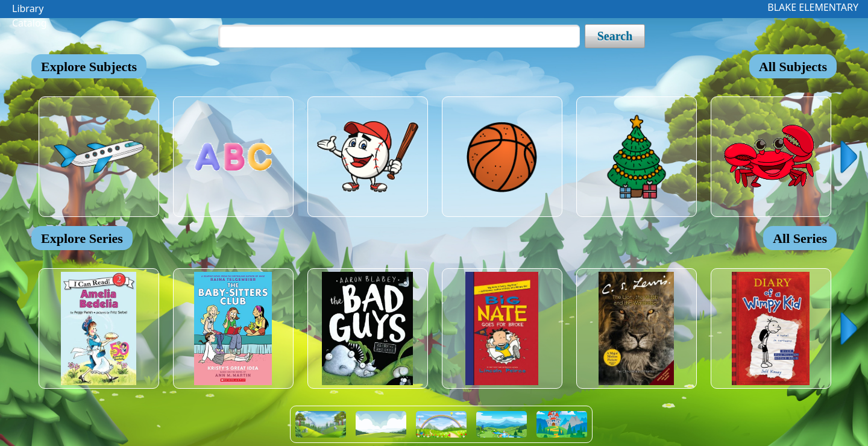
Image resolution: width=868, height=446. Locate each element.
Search (615, 36)
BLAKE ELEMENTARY (813, 7)
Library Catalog (30, 10)
